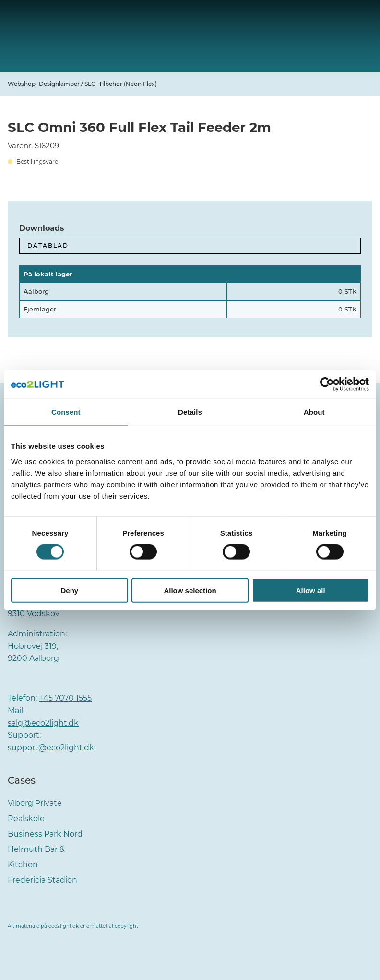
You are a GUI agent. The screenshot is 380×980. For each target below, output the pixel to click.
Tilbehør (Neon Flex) (128, 84)
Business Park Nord (45, 834)
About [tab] (314, 412)
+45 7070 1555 (65, 698)
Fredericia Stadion (42, 880)
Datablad (48, 245)
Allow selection (190, 590)
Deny (69, 590)
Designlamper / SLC (67, 84)
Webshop (22, 84)
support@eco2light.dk (51, 747)
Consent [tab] (66, 412)
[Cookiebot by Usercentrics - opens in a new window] (327, 384)
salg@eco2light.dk (43, 723)
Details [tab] (190, 412)
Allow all (311, 590)
